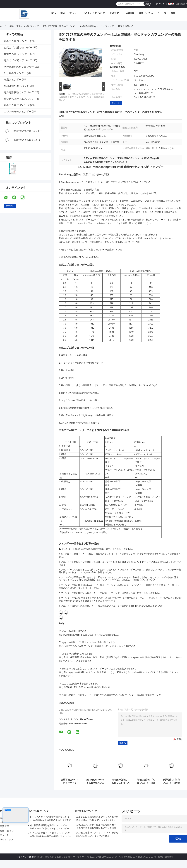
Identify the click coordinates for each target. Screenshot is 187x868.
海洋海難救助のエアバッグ (19, 92)
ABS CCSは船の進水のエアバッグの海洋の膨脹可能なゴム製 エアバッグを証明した (97, 818)
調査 (147, 4)
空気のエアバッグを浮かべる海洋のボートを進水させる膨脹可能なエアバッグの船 (97, 826)
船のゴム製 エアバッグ (17, 105)
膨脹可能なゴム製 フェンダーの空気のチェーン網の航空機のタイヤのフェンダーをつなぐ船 (171, 781)
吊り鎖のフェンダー (15, 73)
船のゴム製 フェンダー (17, 41)
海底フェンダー (13, 80)
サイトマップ (7, 839)
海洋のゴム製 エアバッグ (18, 60)
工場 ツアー (115, 13)
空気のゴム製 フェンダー (29, 26)
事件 (173, 13)
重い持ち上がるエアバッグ (19, 99)
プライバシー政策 (25, 857)
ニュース (162, 13)
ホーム (3, 26)
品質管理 (130, 13)
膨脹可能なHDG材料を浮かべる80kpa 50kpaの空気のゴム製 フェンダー (70, 781)
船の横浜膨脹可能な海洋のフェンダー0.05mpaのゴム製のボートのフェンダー (49, 827)
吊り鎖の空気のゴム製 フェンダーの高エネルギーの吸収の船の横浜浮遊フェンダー (121, 781)
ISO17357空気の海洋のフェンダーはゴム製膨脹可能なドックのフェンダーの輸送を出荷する (82, 97)
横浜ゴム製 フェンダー (17, 54)
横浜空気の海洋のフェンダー (28, 131)
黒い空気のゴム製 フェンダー (79, 695)
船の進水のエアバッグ (16, 86)
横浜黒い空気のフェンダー (150, 695)
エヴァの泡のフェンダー (18, 112)
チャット (160, 4)
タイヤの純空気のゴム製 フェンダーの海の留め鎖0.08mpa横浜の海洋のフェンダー (50, 835)
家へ (54, 13)
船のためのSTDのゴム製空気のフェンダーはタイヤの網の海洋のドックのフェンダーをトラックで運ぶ (95, 781)
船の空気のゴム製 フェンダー (28, 140)
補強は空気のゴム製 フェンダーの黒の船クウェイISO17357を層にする (146, 781)
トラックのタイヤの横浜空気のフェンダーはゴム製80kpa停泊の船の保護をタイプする (50, 819)
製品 (63, 13)
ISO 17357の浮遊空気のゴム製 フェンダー (115, 695)
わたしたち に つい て (94, 13)
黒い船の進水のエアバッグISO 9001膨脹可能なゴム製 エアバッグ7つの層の (97, 834)
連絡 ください (146, 13)
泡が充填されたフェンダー (19, 67)
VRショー (74, 13)
